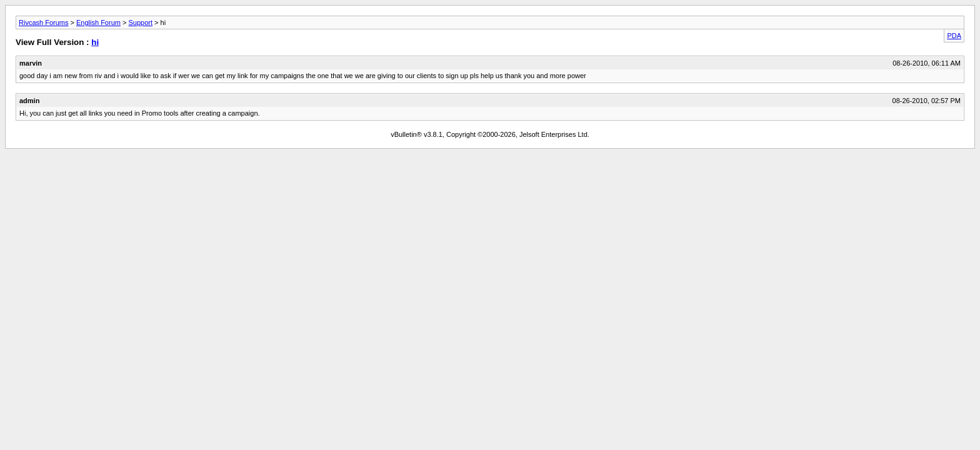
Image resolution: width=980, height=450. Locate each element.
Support (140, 22)
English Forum (98, 22)
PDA (954, 36)
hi (95, 42)
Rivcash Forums (43, 22)
